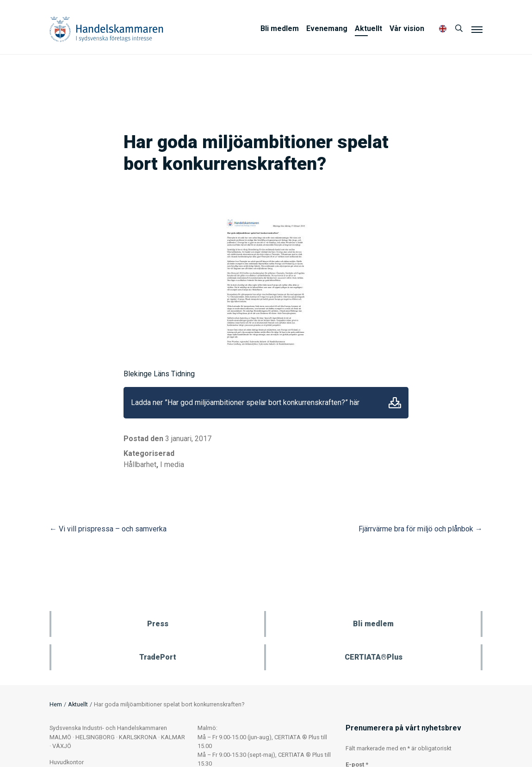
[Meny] (477, 29)
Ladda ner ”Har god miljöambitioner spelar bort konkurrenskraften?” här (245, 402)
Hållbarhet (140, 465)
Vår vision (407, 28)
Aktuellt (368, 28)
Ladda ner (395, 403)
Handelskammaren (106, 29)
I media (172, 465)
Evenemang (327, 28)
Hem (56, 704)
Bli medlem (280, 28)
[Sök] (459, 29)
